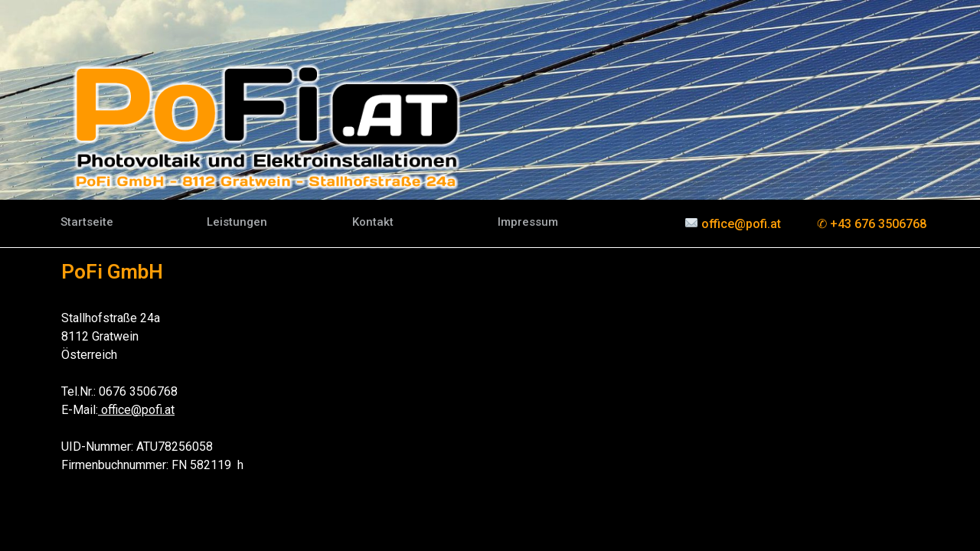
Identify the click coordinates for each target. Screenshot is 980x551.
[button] (87, 222)
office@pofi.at (136, 410)
